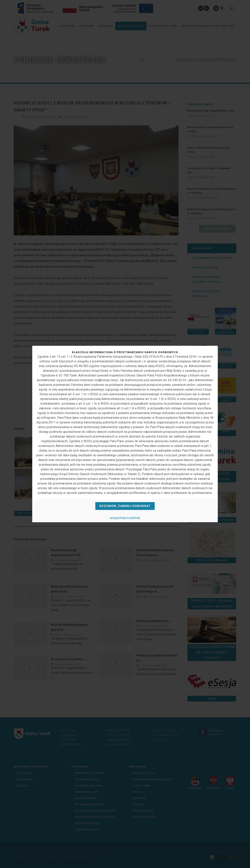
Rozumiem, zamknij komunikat (125, 506)
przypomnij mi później (125, 518)
